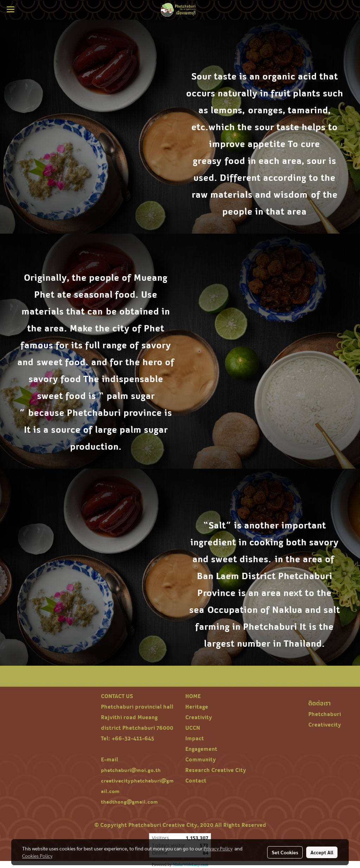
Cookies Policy (37, 856)
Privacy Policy (218, 848)
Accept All (322, 852)
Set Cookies (285, 852)
